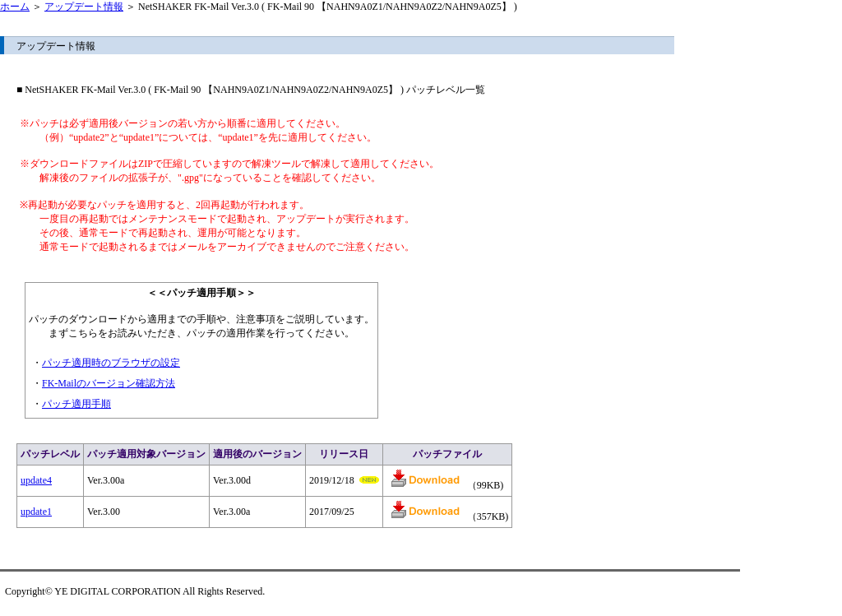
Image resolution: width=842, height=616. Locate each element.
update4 (36, 480)
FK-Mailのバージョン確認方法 (109, 383)
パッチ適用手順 (76, 404)
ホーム (15, 7)
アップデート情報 (84, 7)
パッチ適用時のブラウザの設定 (111, 363)
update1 (36, 512)
